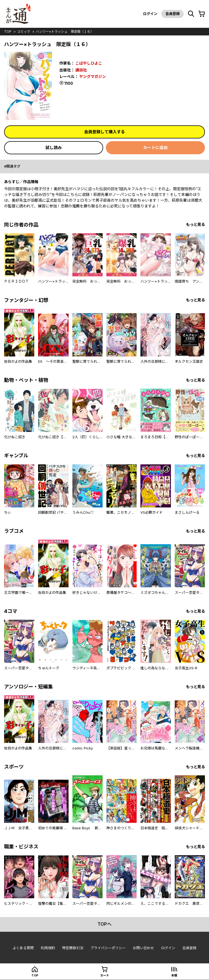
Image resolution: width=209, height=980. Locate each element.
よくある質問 (23, 948)
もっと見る (195, 224)
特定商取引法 (73, 948)
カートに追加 (155, 148)
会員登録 (173, 14)
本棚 (174, 975)
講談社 (81, 70)
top (8, 31)
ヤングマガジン (93, 76)
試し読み (54, 148)
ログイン (150, 14)
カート (105, 975)
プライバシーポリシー (108, 948)
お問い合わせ (143, 948)
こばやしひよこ (89, 63)
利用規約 (48, 948)
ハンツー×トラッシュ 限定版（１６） (65, 31)
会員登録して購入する (104, 132)
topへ (104, 924)
